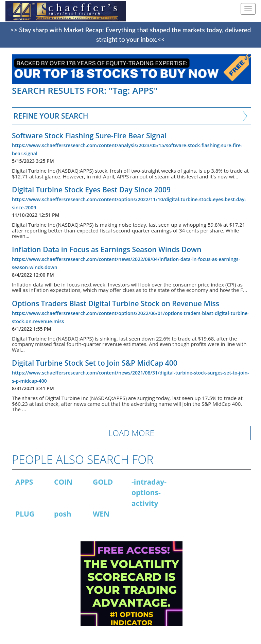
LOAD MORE (131, 433)
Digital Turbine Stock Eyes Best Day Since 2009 (91, 190)
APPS (24, 482)
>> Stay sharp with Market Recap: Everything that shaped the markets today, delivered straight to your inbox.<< (130, 35)
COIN (63, 482)
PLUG (25, 514)
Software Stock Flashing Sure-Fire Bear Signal (89, 136)
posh (63, 514)
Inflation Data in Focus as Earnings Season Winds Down (107, 249)
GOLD (103, 482)
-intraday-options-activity (149, 493)
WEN (101, 514)
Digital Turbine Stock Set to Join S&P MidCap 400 (95, 363)
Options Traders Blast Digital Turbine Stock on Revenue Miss (116, 303)
